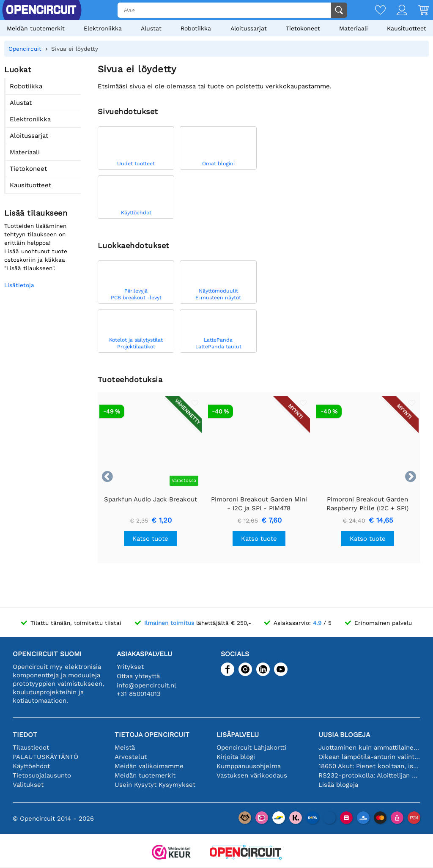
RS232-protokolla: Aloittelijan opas (369, 775)
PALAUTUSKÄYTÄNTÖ (45, 757)
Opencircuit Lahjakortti (251, 748)
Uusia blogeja (344, 735)
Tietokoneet (303, 28)
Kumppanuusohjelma (249, 766)
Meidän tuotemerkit (36, 28)
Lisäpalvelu (238, 735)
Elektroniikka (103, 28)
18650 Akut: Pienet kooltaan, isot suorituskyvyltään (369, 766)
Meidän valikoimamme (149, 766)
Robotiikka (196, 28)
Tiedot (25, 735)
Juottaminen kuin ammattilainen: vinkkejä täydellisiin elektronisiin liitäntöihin (369, 748)
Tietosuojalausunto (42, 775)
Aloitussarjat (249, 28)
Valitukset (28, 785)
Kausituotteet (407, 28)
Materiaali (354, 28)
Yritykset (130, 667)
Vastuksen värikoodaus (252, 775)
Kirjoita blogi (236, 757)
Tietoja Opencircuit (152, 735)
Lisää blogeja (338, 785)
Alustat (151, 28)
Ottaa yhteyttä (138, 676)
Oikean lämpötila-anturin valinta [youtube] (369, 757)
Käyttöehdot (31, 766)
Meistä (125, 748)
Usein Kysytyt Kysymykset (155, 785)
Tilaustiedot (31, 748)
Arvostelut (131, 757)
